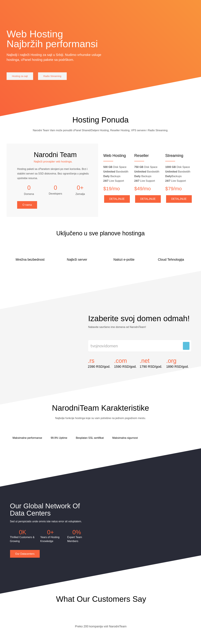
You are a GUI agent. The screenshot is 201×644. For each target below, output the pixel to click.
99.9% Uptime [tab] (59, 441)
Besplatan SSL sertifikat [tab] (90, 441)
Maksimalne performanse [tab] (27, 441)
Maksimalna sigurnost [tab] (125, 441)
